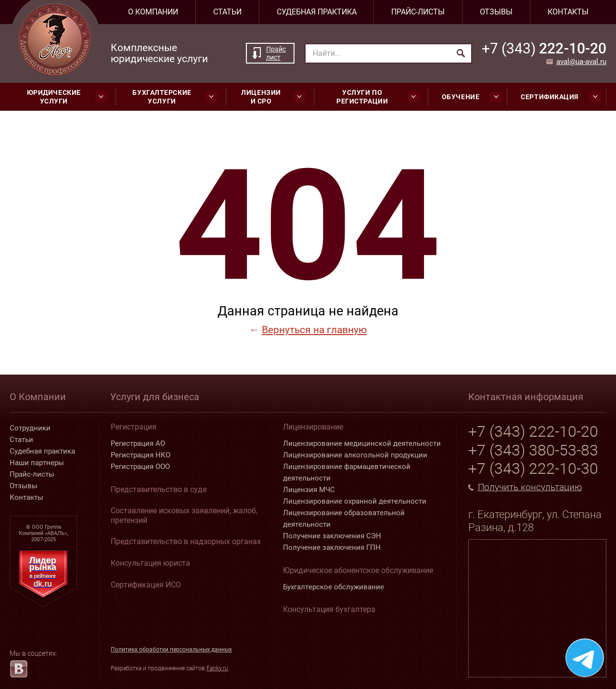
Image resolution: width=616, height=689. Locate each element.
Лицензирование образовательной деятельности (344, 519)
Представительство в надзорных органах (186, 541)
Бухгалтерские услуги (175, 97)
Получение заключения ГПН (332, 547)
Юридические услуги (67, 97)
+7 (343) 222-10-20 (533, 431)
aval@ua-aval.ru (581, 62)
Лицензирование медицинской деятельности (362, 443)
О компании (153, 12)
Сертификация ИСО (146, 585)
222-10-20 (544, 48)
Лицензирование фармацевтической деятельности (347, 472)
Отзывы (496, 12)
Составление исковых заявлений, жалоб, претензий (184, 515)
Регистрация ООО (140, 467)
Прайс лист (276, 53)
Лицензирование (313, 427)
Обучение (472, 97)
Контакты (568, 12)
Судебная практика (317, 12)
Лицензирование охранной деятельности (355, 501)
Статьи (227, 12)
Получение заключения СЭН (332, 536)
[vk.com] (19, 669)
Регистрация (134, 427)
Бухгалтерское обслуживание (334, 587)
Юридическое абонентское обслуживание (358, 570)
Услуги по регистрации (378, 97)
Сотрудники (30, 428)
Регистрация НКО (141, 455)
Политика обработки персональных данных (171, 650)
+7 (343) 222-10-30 (533, 468)
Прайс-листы (418, 12)
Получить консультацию (530, 487)
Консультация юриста (150, 563)
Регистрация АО (138, 443)
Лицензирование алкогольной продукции (355, 455)
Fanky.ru (217, 668)
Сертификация (561, 97)
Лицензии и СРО (273, 97)
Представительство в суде (159, 489)
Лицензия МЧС (309, 490)
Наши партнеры (37, 463)
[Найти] (461, 53)
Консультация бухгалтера (329, 609)
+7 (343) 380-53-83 (533, 450)
